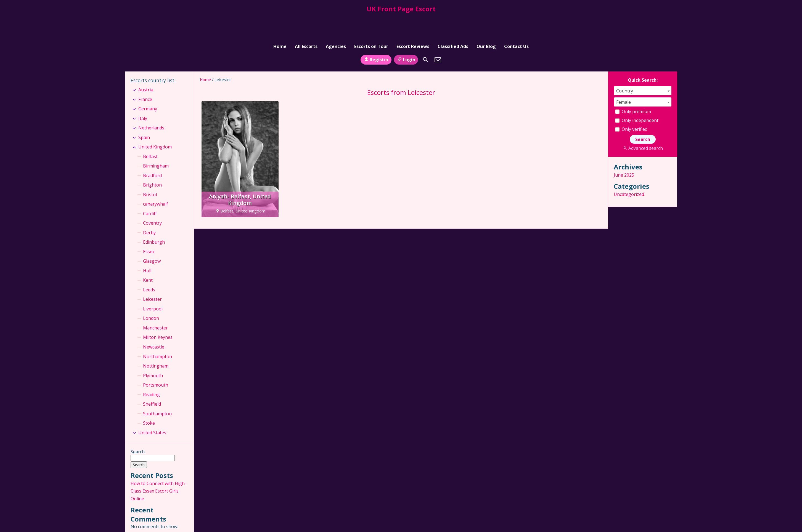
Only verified (631, 106)
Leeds (149, 267)
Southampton (157, 390)
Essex (149, 228)
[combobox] (643, 67)
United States (152, 409)
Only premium (633, 88)
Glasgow (152, 238)
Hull (147, 248)
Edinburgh (154, 219)
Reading (151, 371)
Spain (144, 114)
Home (280, 20)
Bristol (150, 171)
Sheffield (152, 381)
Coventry (152, 200)
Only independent (637, 97)
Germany (148, 86)
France (145, 76)
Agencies (336, 20)
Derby (149, 209)
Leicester (152, 276)
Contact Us (516, 20)
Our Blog (486, 20)
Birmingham (156, 143)
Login (406, 36)
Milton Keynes (158, 314)
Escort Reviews (413, 20)
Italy (143, 95)
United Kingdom (155, 124)
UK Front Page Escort (401, 9)
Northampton (158, 333)
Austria (146, 66)
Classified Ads (453, 20)
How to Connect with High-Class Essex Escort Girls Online (158, 468)
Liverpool (153, 286)
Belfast (150, 133)
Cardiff (150, 190)
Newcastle (154, 324)
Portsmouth (156, 362)
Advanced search (643, 125)
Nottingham (156, 343)
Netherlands (151, 105)
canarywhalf (156, 181)
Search (138, 429)
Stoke (149, 400)
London (151, 295)
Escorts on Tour (371, 20)
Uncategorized (629, 171)
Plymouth (153, 352)
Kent (148, 257)
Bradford (152, 152)
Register (376, 36)
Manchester (155, 305)
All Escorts (306, 20)
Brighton (152, 162)
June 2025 (624, 152)
